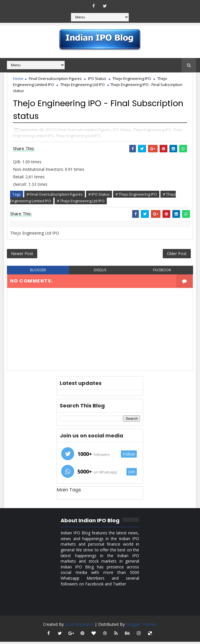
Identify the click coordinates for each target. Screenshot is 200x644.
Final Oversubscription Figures (55, 78)
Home (18, 78)
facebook (162, 272)
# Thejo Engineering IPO (136, 194)
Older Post (177, 255)
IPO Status (97, 78)
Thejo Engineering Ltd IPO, (78, 135)
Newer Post (22, 255)
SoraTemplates (79, 627)
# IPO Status (99, 194)
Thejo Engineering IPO (132, 78)
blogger (38, 272)
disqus (100, 272)
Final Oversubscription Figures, (85, 129)
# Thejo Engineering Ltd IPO (81, 200)
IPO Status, (122, 129)
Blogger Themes (141, 627)
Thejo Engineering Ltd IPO (83, 85)
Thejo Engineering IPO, (152, 129)
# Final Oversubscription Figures (55, 194)
